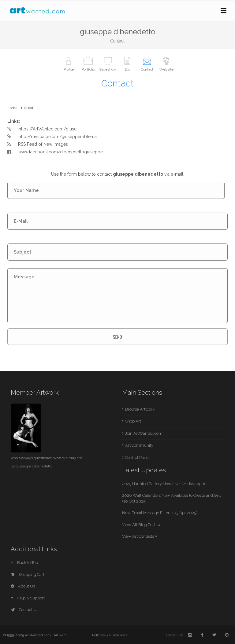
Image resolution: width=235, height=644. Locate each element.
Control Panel (137, 457)
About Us (23, 586)
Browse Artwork (140, 409)
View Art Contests (140, 536)
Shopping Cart (28, 574)
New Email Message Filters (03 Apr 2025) (160, 513)
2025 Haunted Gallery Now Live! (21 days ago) (164, 484)
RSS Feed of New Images (43, 144)
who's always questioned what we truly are (46, 458)
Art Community (139, 445)
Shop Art (133, 421)
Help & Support (28, 598)
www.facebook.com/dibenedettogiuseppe (55, 152)
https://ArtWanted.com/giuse (48, 129)
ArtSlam (60, 635)
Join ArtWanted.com (144, 433)
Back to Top (24, 563)
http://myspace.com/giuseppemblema (58, 137)
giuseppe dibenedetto (34, 466)
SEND (117, 337)
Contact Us (24, 610)
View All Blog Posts (141, 525)
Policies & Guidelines (110, 635)
